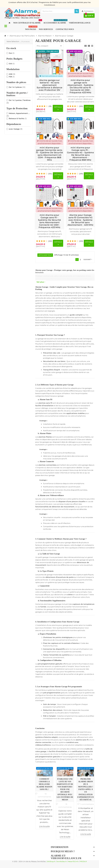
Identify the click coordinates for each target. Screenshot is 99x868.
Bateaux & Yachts (18, 118)
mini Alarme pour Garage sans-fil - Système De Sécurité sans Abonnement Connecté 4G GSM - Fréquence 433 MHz (49, 221)
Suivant (88, 259)
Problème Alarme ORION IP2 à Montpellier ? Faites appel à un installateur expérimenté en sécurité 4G (86, 789)
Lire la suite (44, 826)
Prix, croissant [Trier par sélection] (42, 46)
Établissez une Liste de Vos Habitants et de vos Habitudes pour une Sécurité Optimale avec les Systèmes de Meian (65, 789)
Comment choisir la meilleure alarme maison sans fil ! (44, 784)
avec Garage (16, 129)
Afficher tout (45, 255)
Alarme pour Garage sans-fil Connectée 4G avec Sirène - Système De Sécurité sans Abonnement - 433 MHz (80, 220)
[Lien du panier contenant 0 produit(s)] (89, 16)
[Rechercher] (77, 11)
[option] (44, 798)
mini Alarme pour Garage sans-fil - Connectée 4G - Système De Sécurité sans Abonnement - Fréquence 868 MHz (80, 154)
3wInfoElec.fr (62, 862)
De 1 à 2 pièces (17, 87)
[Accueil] (5, 36)
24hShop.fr (51, 862)
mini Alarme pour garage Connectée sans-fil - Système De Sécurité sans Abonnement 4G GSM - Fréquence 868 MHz (49, 154)
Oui (12, 53)
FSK (12, 77)
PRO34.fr (83, 862)
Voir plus (41, 282)
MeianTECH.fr (73, 862)
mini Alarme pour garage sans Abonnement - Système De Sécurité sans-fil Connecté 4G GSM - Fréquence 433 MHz (80, 86)
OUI (12, 64)
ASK (12, 74)
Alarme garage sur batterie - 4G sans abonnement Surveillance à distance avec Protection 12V (49, 85)
